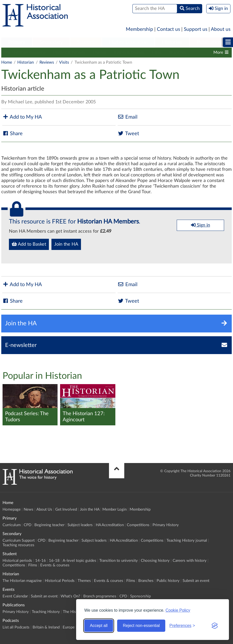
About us (221, 29)
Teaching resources (18, 545)
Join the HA (66, 244)
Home (7, 62)
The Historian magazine (25, 52)
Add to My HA (22, 117)
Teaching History (46, 612)
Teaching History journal (187, 541)
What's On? (70, 596)
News (29, 509)
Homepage (12, 509)
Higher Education (128, 42)
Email (128, 117)
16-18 (54, 561)
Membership (139, 29)
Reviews (47, 62)
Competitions (138, 525)
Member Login (114, 509)
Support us (196, 29)
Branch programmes (100, 596)
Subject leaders (80, 525)
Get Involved (66, 509)
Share (12, 134)
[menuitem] (17, 43)
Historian (172, 42)
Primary (17, 42)
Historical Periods (69, 52)
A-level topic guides (79, 561)
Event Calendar (15, 596)
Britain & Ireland (46, 627)
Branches (178, 52)
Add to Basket (29, 244)
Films (157, 52)
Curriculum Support (19, 541)
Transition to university (119, 561)
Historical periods (17, 561)
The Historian (74, 612)
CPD (28, 525)
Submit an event (196, 581)
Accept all (99, 626)
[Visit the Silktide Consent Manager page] (215, 626)
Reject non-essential (141, 626)
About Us (44, 509)
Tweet (128, 134)
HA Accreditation (110, 525)
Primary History (166, 525)
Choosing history (155, 561)
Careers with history (190, 561)
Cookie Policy (178, 610)
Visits (64, 62)
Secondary (51, 42)
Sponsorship (140, 596)
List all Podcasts (16, 627)
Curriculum (12, 525)
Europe (69, 627)
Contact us (168, 29)
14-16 (40, 561)
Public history (168, 581)
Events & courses (129, 52)
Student (86, 42)
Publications (210, 42)
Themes (100, 52)
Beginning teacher (49, 525)
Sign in (201, 225)
